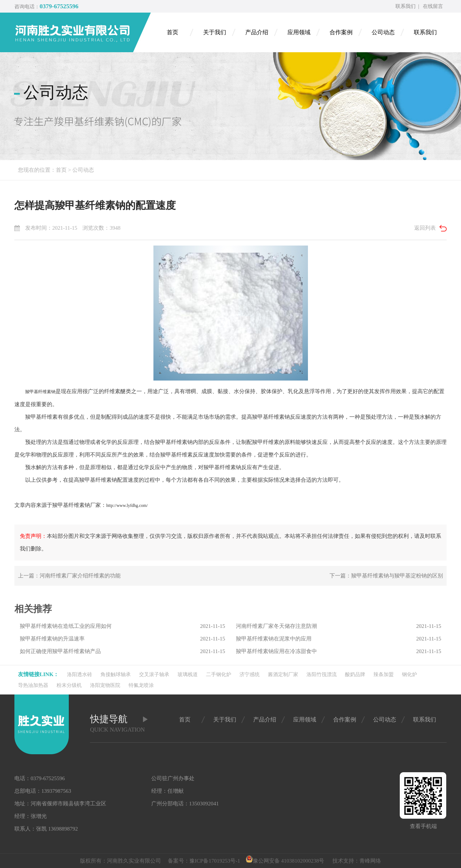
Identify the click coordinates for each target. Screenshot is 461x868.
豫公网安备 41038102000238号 (285, 861)
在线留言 (433, 6)
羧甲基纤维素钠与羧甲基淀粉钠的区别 (397, 576)
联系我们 (406, 6)
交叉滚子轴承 (154, 674)
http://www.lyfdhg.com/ (127, 505)
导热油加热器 (33, 685)
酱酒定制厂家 (283, 674)
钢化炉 (409, 674)
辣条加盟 (384, 674)
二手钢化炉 (219, 674)
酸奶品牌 (355, 674)
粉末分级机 (69, 685)
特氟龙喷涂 (141, 685)
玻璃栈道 (188, 674)
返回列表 (425, 228)
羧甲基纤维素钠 (40, 392)
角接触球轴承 (116, 674)
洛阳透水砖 (80, 674)
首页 (61, 170)
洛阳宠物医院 (105, 685)
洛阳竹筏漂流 (322, 674)
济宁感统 (250, 674)
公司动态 (83, 170)
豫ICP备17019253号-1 (215, 861)
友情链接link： (38, 674)
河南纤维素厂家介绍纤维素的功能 (80, 576)
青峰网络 (370, 861)
